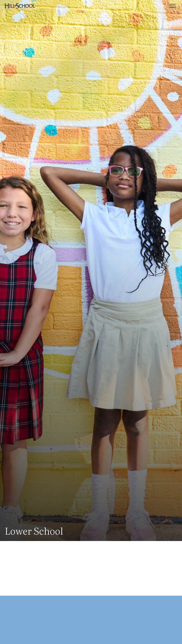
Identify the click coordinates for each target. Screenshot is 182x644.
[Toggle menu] (173, 6)
